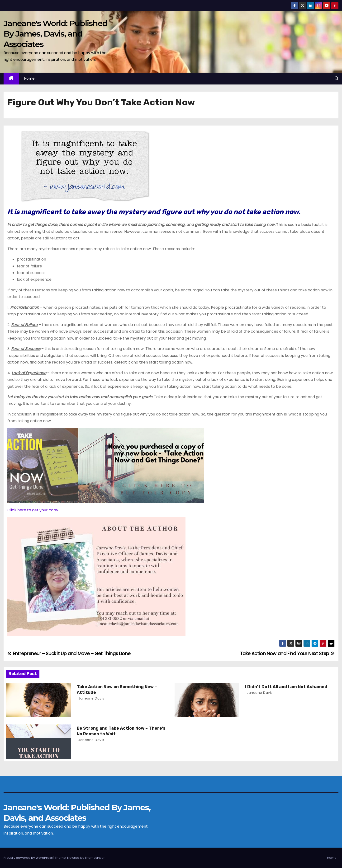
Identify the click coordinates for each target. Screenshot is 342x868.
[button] (337, 78)
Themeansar (95, 858)
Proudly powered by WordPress (28, 858)
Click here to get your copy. (33, 510)
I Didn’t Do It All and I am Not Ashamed (286, 687)
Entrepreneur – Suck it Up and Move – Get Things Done (69, 654)
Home (29, 79)
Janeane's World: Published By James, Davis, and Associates (55, 34)
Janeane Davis (91, 698)
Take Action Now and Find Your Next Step (287, 654)
